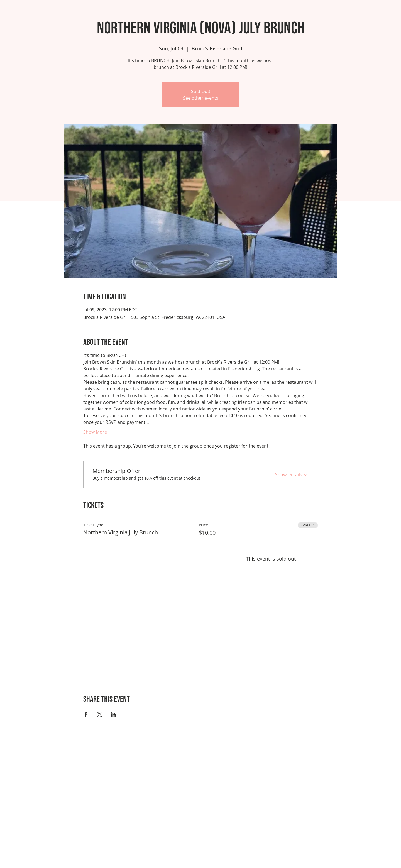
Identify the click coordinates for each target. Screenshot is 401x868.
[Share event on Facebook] (86, 714)
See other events (201, 98)
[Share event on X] (100, 714)
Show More (95, 432)
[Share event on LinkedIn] (113, 714)
